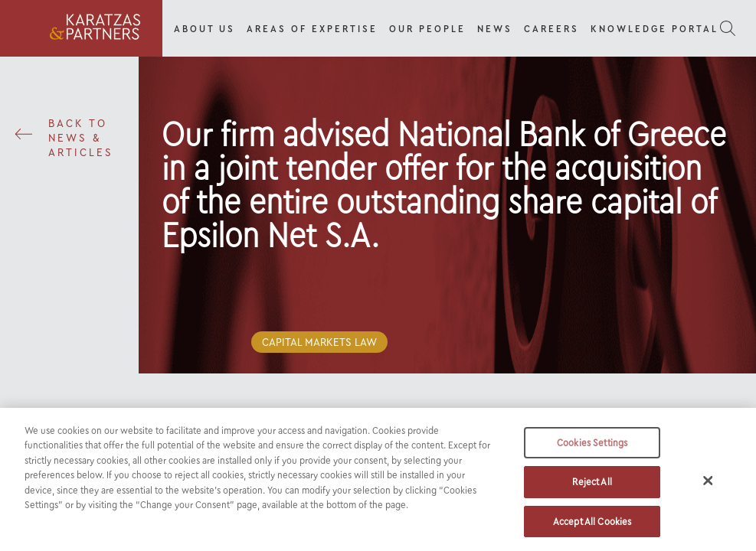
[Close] (709, 485)
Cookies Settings (592, 447)
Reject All (592, 487)
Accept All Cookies (592, 527)
